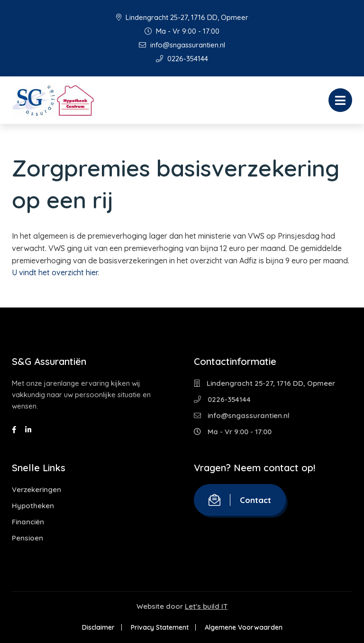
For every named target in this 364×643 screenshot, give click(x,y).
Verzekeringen (36, 489)
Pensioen (27, 538)
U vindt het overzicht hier (55, 272)
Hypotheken (33, 506)
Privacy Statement (160, 627)
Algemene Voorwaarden (244, 627)
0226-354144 (182, 59)
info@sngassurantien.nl (182, 45)
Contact (240, 500)
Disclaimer (98, 627)
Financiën (28, 522)
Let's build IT (206, 606)
